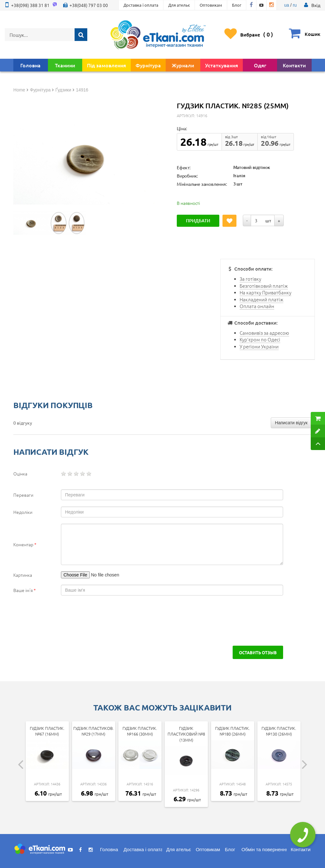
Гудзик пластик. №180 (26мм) (232, 731)
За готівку (250, 279)
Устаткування (222, 65)
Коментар (25, 544)
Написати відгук (291, 423)
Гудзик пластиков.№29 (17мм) (93, 731)
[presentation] (62, 621)
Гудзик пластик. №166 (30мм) (140, 731)
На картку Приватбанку (265, 292)
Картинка (23, 575)
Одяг (260, 65)
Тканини (65, 65)
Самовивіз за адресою (264, 333)
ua (287, 5)
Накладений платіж (262, 299)
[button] (316, 5)
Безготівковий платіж (264, 286)
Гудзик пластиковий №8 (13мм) (186, 734)
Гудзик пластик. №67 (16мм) (47, 731)
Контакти (294, 65)
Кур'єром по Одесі (260, 339)
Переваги (23, 495)
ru (295, 5)
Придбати (198, 221)
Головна (30, 65)
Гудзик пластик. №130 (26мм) (279, 731)
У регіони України (259, 346)
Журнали (183, 65)
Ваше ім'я (25, 590)
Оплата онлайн (257, 306)
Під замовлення (106, 65)
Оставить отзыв (258, 652)
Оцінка (20, 474)
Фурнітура (148, 65)
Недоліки (23, 512)
